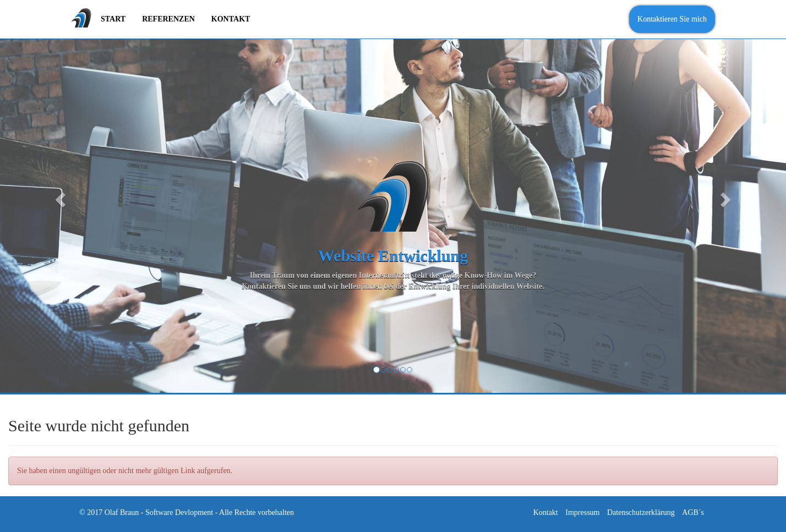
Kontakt (546, 512)
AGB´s (693, 512)
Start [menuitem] (113, 19)
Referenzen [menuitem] (168, 19)
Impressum (582, 512)
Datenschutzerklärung (641, 512)
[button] (59, 196)
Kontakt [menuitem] (231, 19)
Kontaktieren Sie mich (672, 19)
